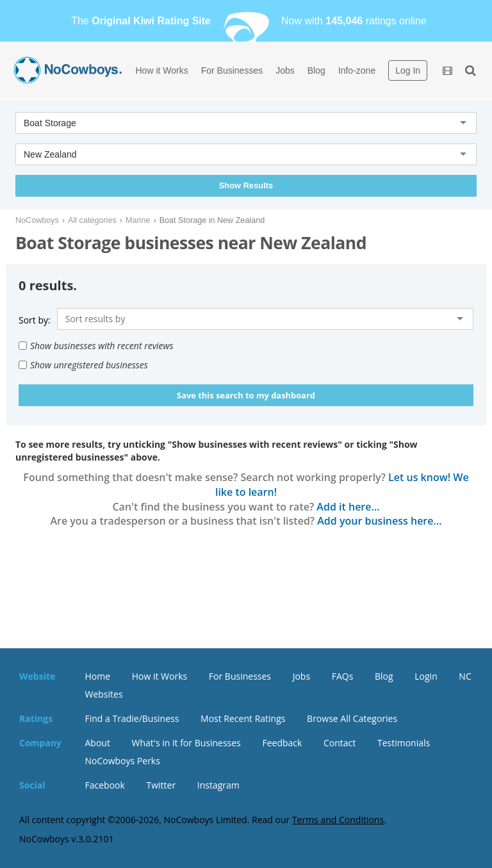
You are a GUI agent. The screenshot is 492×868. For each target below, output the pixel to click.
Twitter (161, 785)
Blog (316, 70)
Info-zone (357, 70)
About (98, 743)
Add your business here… (379, 521)
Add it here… (348, 507)
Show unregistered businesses (83, 365)
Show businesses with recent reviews (96, 346)
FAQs (343, 676)
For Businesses (232, 70)
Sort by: (35, 320)
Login (426, 676)
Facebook (105, 785)
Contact (340, 743)
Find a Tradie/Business (132, 718)
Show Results (246, 185)
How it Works (162, 70)
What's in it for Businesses (186, 743)
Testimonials (404, 743)
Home (98, 676)
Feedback (282, 743)
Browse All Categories (352, 718)
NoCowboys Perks (123, 761)
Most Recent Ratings (243, 718)
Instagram (218, 785)
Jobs (285, 70)
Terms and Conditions (338, 820)
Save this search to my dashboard (246, 395)
